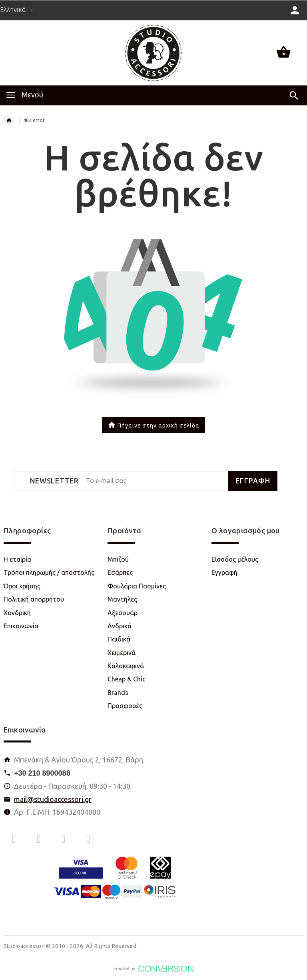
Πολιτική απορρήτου (34, 599)
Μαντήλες (122, 599)
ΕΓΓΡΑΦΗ (253, 481)
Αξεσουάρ (123, 613)
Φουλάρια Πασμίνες (137, 586)
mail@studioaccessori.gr (53, 799)
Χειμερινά (122, 653)
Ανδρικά (120, 626)
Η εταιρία (17, 559)
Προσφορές (125, 706)
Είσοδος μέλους (235, 559)
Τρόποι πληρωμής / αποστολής (49, 572)
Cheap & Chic (127, 679)
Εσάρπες (120, 572)
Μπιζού (118, 559)
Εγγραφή (224, 572)
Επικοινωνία (21, 626)
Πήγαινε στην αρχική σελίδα (153, 426)
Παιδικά (119, 639)
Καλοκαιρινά (126, 666)
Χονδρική (17, 613)
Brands (118, 693)
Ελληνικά (17, 10)
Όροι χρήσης (22, 586)
